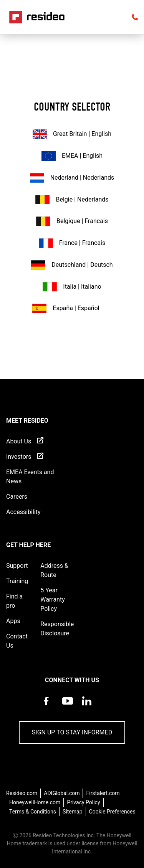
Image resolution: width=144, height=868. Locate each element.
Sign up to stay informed (72, 732)
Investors (19, 457)
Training (17, 581)
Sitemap (72, 812)
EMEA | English (72, 156)
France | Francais (72, 243)
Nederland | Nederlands (72, 178)
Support (17, 566)
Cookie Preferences (112, 812)
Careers (17, 497)
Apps (13, 621)
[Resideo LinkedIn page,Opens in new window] (87, 709)
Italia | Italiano (72, 287)
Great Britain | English (72, 134)
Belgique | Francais (72, 221)
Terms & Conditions (33, 812)
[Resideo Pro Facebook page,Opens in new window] (48, 709)
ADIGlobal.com (62, 793)
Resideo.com (22, 793)
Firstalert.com (103, 793)
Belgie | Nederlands (72, 200)
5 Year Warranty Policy (53, 599)
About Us (19, 441)
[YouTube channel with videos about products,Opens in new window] (68, 709)
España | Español (66, 308)
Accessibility (23, 512)
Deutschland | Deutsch (72, 265)
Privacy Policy (83, 802)
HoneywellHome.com (35, 802)
